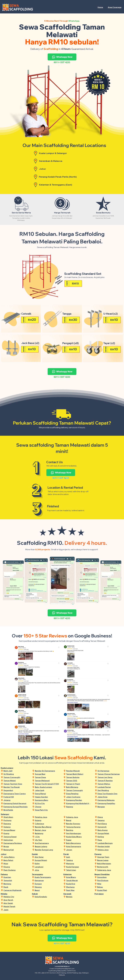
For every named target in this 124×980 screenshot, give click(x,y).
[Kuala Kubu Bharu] (79, 837)
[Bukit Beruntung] (79, 843)
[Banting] (79, 830)
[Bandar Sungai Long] (47, 850)
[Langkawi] (47, 867)
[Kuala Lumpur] (9, 768)
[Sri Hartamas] (110, 771)
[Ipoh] (79, 857)
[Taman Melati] (16, 781)
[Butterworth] (110, 867)
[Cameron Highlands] (16, 890)
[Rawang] (16, 824)
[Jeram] (79, 850)
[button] (115, 7)
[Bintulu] (79, 897)
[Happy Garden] (47, 797)
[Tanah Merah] (79, 880)
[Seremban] (110, 877)
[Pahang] (9, 874)
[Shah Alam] (16, 817)
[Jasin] (16, 910)
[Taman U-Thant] (79, 784)
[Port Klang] (110, 824)
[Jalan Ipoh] (47, 790)
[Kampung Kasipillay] (110, 803)
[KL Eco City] (47, 803)
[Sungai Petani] (47, 860)
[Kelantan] (71, 874)
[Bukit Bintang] (79, 787)
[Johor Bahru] (16, 857)
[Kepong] (79, 807)
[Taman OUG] (79, 781)
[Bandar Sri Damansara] (47, 771)
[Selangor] (9, 814)
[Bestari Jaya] (47, 830)
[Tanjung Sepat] (16, 837)
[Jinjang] (16, 800)
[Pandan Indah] (110, 846)
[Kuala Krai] (79, 884)
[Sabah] (40, 894)
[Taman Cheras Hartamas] (110, 774)
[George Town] (110, 857)
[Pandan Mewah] (79, 771)
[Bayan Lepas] (110, 860)
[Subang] (16, 827)
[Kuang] (16, 833)
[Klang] (110, 817)
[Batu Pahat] (16, 860)
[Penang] (102, 854)
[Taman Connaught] (16, 777)
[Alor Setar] (47, 857)
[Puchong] (16, 820)
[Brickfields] (16, 810)
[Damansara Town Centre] (16, 794)
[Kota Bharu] (79, 877)
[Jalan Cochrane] (79, 797)
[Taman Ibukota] (79, 777)
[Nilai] (110, 884)
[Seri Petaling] (110, 790)
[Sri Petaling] (16, 774)
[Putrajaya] (102, 894)
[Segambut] (16, 790)
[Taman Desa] (47, 777)
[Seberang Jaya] (110, 870)
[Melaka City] (16, 897)
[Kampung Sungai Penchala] (16, 807)
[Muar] (16, 863)
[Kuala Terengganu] (47, 877)
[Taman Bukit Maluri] (79, 774)
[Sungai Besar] (16, 830)
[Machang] (79, 887)
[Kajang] (47, 820)
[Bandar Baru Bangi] (47, 827)
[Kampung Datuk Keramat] (16, 803)
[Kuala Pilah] (110, 890)
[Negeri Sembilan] (102, 874)
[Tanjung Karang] (79, 827)
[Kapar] (79, 840)
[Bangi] (79, 820)
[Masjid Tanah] (16, 906)
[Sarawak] (71, 894)
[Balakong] (47, 833)
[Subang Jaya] (79, 817)
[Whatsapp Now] (62, 57)
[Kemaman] (47, 880)
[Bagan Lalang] (47, 846)
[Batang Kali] (16, 850)
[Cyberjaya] (47, 824)
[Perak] (71, 854)
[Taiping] (79, 860)
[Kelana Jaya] (110, 850)
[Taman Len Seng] (110, 777)
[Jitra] (47, 870)
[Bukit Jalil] (16, 771)
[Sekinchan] (16, 840)
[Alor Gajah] (16, 903)
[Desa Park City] (47, 810)
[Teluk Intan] (79, 870)
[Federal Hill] (16, 797)
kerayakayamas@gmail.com (64, 969)
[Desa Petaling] (79, 794)
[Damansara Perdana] (16, 843)
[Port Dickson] (110, 880)
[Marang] (47, 887)
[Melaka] (9, 894)
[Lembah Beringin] (110, 843)
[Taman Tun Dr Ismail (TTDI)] (47, 784)
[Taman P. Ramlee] (110, 781)
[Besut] (47, 890)
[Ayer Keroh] (16, 900)
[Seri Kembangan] (79, 833)
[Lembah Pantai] (110, 787)
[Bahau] (110, 887)
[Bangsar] (110, 807)
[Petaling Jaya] (47, 817)
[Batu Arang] (110, 830)
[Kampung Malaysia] (110, 800)
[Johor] (9, 854)
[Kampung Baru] (47, 800)
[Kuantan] (16, 877)
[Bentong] (16, 884)
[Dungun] (47, 884)
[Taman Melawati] (47, 781)
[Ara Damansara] (47, 843)
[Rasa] (110, 840)
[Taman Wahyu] (110, 784)
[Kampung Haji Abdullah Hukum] (79, 803)
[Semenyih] (110, 827)
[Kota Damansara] (79, 846)
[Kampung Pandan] (79, 800)
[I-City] (47, 837)
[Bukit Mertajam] (110, 863)
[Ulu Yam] (47, 840)
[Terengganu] (40, 874)
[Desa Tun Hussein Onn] (110, 794)
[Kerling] (110, 837)
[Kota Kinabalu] (47, 897)
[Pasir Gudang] (16, 870)
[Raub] (16, 887)
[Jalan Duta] (110, 797)
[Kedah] (40, 854)
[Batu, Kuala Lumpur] (47, 787)
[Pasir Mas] (79, 890)
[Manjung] (79, 863)
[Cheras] (47, 807)
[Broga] (16, 846)
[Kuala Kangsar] (79, 867)
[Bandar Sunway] (79, 824)
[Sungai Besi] (47, 774)
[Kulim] (47, 863)
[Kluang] (16, 867)
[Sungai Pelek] (110, 833)
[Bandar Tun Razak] (16, 787)
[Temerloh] (16, 880)
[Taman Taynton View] (16, 784)
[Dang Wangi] (47, 794)
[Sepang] (110, 820)
